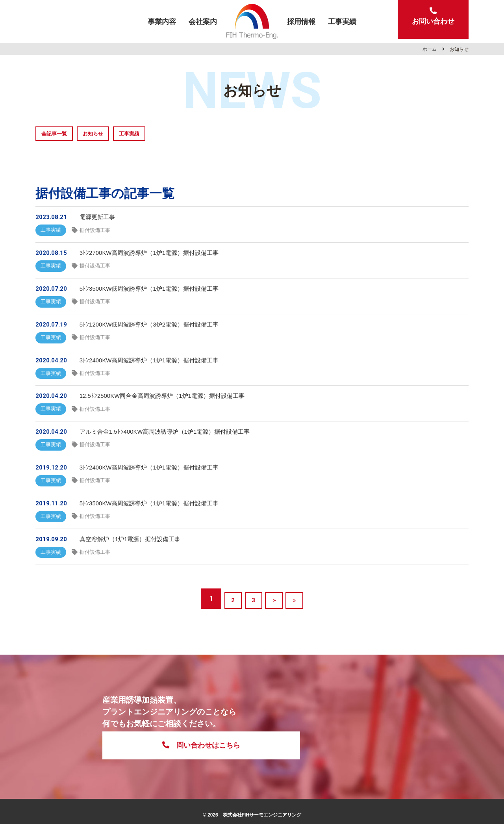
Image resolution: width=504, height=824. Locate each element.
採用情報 (301, 21)
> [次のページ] (275, 621)
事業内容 (162, 21)
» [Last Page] (299, 621)
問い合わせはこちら (330, 732)
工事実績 (342, 21)
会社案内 (203, 21)
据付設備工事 (99, 232)
